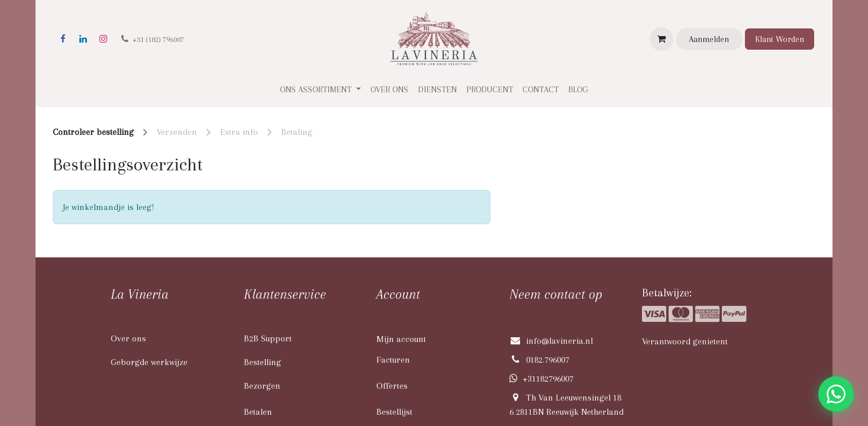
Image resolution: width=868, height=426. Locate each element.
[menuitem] (389, 90)
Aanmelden (709, 39)
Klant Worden (780, 39)
